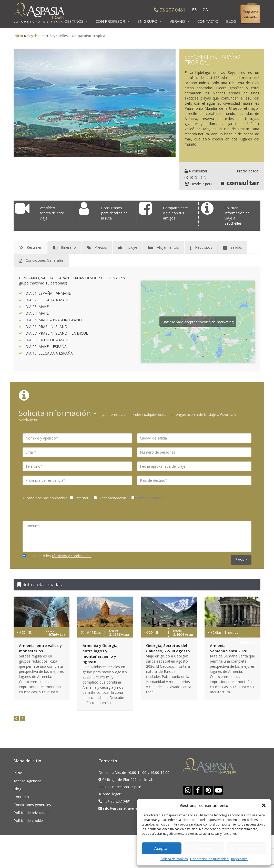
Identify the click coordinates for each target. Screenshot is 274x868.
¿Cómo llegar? (110, 794)
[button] (264, 805)
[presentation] (16, 718)
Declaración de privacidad (209, 859)
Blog (17, 789)
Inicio (18, 36)
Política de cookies (174, 859)
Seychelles (36, 36)
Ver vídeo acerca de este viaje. (52, 213)
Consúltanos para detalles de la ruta (114, 213)
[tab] (31, 247)
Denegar (204, 848)
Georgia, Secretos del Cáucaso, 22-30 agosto (168, 648)
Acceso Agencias (28, 781)
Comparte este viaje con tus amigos (175, 213)
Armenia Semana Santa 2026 (229, 648)
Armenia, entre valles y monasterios (40, 648)
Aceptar (162, 848)
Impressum (239, 859)
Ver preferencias (246, 848)
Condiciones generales (32, 805)
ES (194, 10)
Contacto (21, 797)
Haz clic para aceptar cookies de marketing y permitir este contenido (198, 323)
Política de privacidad (31, 813)
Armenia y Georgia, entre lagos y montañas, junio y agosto (100, 653)
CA (205, 10)
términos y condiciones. (72, 556)
